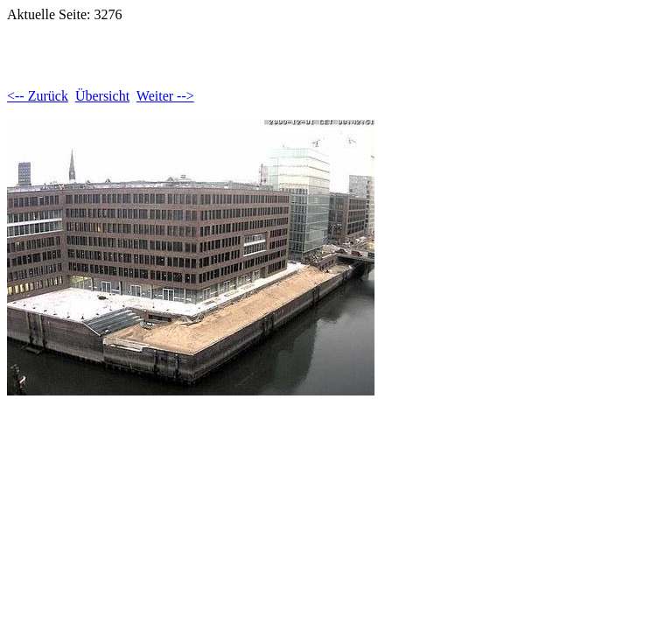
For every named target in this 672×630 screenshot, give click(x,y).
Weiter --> (165, 96)
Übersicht (102, 96)
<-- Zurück (38, 96)
